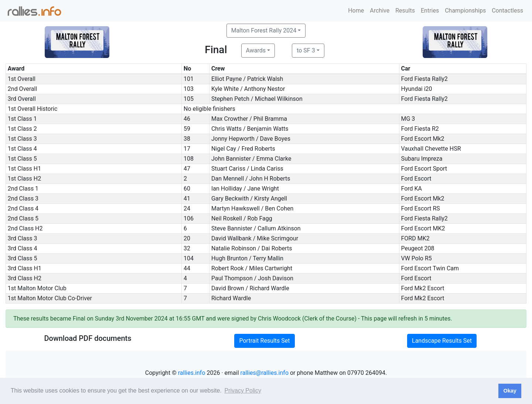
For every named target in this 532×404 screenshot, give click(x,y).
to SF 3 (306, 50)
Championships (465, 11)
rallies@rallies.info (265, 373)
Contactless (507, 11)
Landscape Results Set (442, 341)
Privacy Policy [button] (243, 391)
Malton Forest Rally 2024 (264, 30)
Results (405, 11)
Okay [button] (510, 391)
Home (356, 11)
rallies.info (192, 373)
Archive (380, 11)
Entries (430, 11)
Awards (256, 50)
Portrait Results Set (264, 341)
